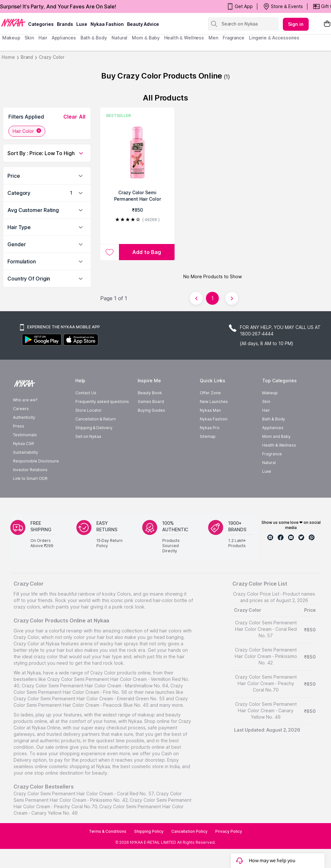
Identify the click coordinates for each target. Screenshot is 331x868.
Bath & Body (273, 419)
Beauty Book (150, 393)
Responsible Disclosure (36, 461)
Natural (269, 463)
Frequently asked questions (102, 402)
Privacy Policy (229, 831)
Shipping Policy (149, 831)
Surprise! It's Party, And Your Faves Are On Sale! (58, 6)
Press (19, 426)
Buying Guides (151, 410)
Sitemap (208, 436)
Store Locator (89, 410)
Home (8, 57)
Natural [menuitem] (119, 38)
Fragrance (272, 454)
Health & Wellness (279, 445)
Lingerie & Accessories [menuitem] (274, 38)
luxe (82, 24)
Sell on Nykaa (88, 436)
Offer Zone (210, 393)
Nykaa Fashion (107, 24)
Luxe (267, 471)
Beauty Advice (143, 24)
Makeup (270, 393)
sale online (57, 747)
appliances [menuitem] (64, 38)
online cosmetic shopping (62, 766)
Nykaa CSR (23, 444)
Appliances (273, 428)
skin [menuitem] (29, 38)
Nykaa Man (210, 410)
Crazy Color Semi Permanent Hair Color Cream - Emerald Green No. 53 (89, 699)
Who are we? (25, 400)
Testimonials (25, 435)
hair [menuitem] (43, 38)
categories (41, 24)
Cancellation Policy (189, 831)
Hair (266, 410)
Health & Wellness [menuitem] (184, 38)
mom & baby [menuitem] (146, 38)
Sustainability (26, 452)
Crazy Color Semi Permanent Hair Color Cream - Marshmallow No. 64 (95, 686)
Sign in (296, 24)
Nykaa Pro (210, 428)
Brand (27, 57)
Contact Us (86, 393)
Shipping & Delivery (94, 428)
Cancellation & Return (96, 419)
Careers (21, 409)
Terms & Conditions (108, 831)
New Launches (214, 402)
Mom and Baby (276, 436)
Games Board (151, 402)
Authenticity (24, 417)
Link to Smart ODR (30, 478)
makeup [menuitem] (11, 38)
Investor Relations (30, 470)
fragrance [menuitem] (234, 38)
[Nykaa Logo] (13, 22)
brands (65, 24)
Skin (266, 402)
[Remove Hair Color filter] (39, 131)
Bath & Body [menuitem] (94, 38)
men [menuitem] (213, 38)
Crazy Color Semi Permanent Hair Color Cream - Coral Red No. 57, (84, 794)
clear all (74, 117)
